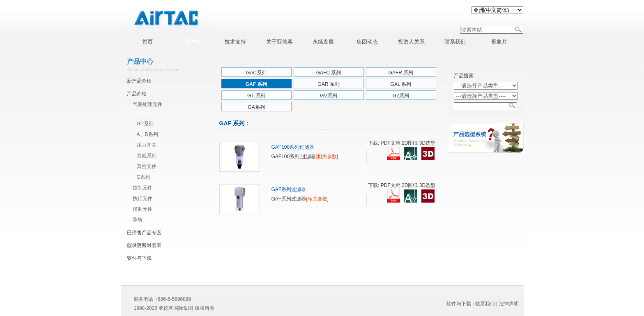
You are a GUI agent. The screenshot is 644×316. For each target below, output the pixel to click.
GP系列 (145, 124)
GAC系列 (256, 73)
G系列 (144, 177)
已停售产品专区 (144, 233)
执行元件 (143, 198)
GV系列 (328, 96)
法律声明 (509, 304)
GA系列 (145, 113)
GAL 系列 (401, 84)
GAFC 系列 (329, 73)
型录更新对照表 (144, 245)
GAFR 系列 (401, 73)
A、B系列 (147, 134)
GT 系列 (256, 96)
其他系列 (147, 156)
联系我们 (485, 304)
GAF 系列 (256, 84)
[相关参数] (327, 157)
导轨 (138, 220)
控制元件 (143, 188)
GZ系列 (401, 96)
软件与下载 (139, 258)
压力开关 (147, 145)
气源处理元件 (147, 104)
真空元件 (147, 166)
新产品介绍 (139, 81)
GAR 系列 (328, 84)
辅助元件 (143, 209)
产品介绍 (137, 94)
